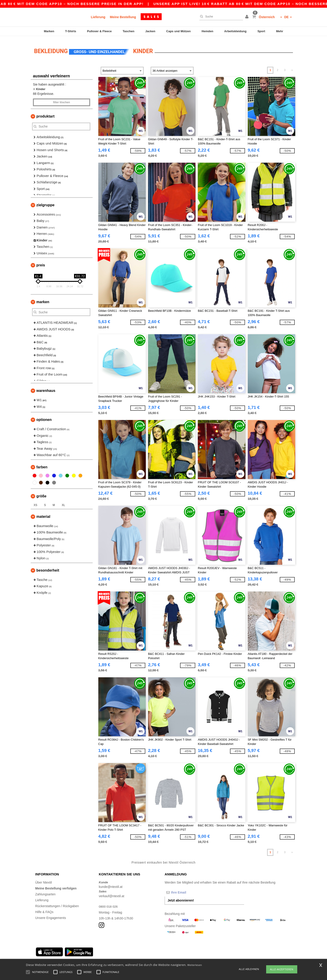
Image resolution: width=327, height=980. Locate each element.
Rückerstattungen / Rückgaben (57, 903)
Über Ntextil (43, 879)
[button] (248, 17)
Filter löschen (61, 99)
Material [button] (43, 514)
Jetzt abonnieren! (181, 897)
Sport (261, 31)
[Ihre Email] (188, 889)
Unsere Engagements (51, 915)
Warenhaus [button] (46, 388)
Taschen (129, 31)
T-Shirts (71, 31)
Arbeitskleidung (235, 31)
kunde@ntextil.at (111, 884)
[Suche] (220, 17)
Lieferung (98, 17)
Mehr (280, 31)
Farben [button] (42, 464)
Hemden (207, 31)
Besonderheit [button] (48, 567)
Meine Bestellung (123, 17)
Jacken (150, 31)
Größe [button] (41, 493)
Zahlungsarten (45, 891)
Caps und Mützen (178, 31)
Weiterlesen (195, 965)
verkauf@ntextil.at (111, 893)
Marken (49, 31)
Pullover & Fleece (99, 31)
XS (35, 502)
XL (63, 502)
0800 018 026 (109, 904)
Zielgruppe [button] (45, 202)
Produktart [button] (45, 113)
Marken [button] (43, 299)
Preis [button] (41, 262)
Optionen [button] (44, 417)
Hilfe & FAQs (44, 909)
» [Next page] (292, 67)
